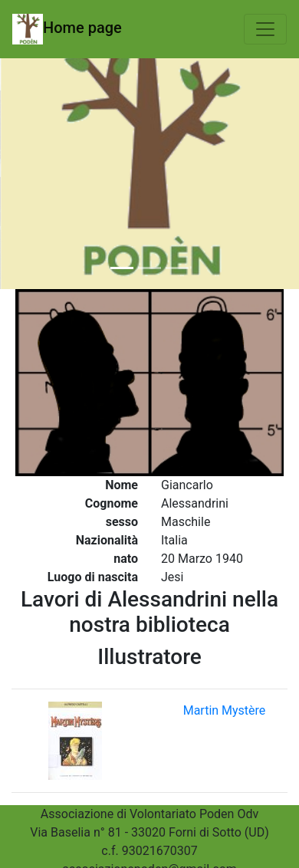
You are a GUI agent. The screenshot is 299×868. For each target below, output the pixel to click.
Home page (67, 29)
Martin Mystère (225, 710)
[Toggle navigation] (265, 29)
